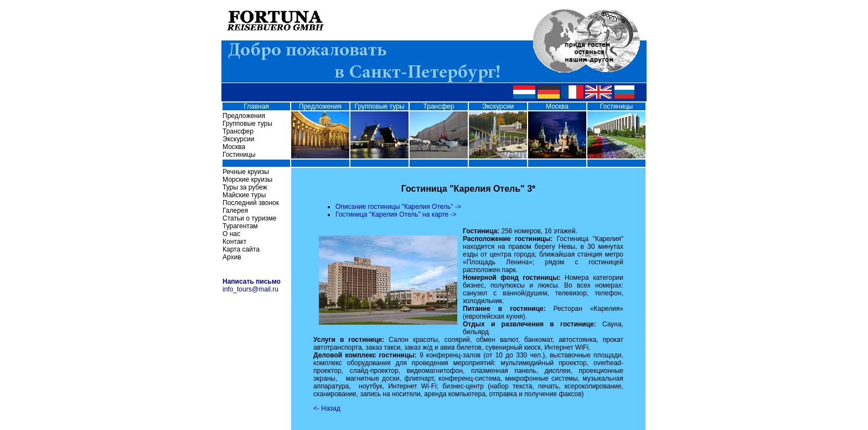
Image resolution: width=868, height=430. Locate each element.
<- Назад (327, 408)
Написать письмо (252, 281)
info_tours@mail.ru (250, 289)
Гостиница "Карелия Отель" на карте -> (396, 214)
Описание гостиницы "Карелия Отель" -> (398, 207)
